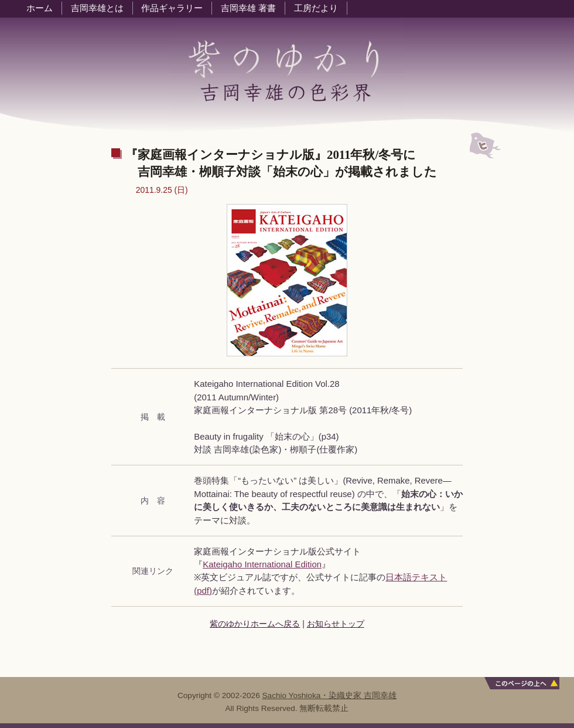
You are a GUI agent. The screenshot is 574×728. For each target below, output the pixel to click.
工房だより (316, 8)
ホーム (40, 8)
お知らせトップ (336, 624)
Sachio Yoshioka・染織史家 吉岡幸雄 (330, 695)
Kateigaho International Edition (262, 564)
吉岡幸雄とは (97, 8)
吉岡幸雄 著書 (248, 8)
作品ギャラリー (172, 8)
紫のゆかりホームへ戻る (255, 624)
